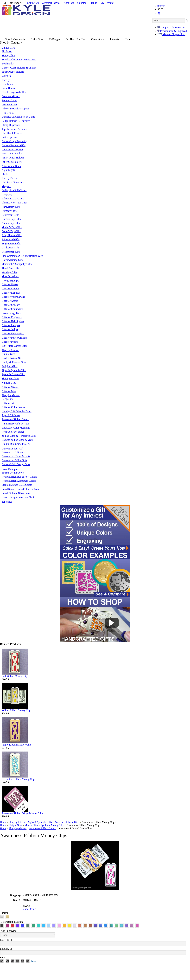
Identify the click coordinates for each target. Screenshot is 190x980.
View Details (29, 909)
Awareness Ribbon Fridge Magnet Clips (22, 813)
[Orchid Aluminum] (54, 925)
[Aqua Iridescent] (121, 925)
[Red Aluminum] (12, 925)
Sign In (93, 3)
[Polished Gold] (7, 916)
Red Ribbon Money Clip (14, 676)
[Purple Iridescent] (127, 925)
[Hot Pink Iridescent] (137, 925)
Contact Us (33, 3)
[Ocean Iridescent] (106, 925)
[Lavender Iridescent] (132, 925)
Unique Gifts (16, 825)
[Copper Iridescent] (90, 925)
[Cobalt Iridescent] (101, 925)
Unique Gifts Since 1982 (173, 28)
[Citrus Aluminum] (64, 925)
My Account (107, 3)
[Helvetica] (7, 961)
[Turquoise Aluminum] (44, 925)
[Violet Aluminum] (18, 925)
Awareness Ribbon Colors (43, 828)
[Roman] (2, 961)
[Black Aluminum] (2, 925)
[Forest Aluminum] (28, 925)
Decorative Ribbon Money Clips (19, 779)
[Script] (23, 961)
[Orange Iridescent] (80, 925)
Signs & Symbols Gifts (41, 822)
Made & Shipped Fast (174, 34)
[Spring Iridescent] (116, 925)
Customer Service (51, 3)
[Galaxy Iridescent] (95, 925)
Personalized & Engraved (173, 31)
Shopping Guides (18, 828)
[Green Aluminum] (33, 925)
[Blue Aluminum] (23, 925)
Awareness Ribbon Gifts (68, 822)
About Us (69, 3)
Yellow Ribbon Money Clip (16, 710)
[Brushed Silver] (2, 916)
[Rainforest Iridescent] (111, 925)
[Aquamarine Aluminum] (49, 925)
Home (3, 822)
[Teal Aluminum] (38, 925)
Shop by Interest (17, 822)
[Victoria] (28, 961)
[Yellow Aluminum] (70, 925)
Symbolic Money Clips (53, 825)
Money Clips (32, 825)
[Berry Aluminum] (7, 925)
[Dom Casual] (18, 961)
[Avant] (12, 961)
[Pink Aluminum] (59, 925)
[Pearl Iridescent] (75, 925)
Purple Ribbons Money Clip (16, 745)
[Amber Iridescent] (85, 925)
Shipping (82, 3)
